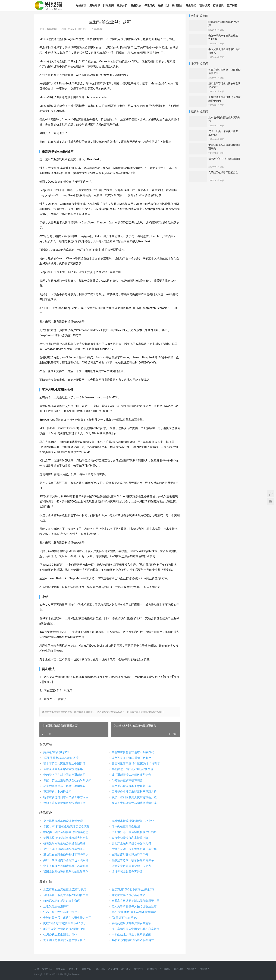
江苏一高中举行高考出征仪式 (62, 912)
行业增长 (218, 5)
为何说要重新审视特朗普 (127, 780)
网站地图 (192, 969)
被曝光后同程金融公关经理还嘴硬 (64, 843)
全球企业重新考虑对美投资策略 (63, 769)
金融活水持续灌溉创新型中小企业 (133, 821)
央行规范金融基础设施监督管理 (63, 821)
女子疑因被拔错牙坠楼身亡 (223, 172)
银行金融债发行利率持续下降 (130, 838)
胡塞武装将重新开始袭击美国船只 (64, 786)
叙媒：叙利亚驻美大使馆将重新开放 (134, 797)
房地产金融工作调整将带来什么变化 (134, 849)
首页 (37, 969)
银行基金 (177, 5)
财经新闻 (108, 5)
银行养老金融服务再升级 (127, 872)
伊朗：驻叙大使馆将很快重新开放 (64, 803)
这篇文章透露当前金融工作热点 (131, 866)
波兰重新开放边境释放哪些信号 (131, 775)
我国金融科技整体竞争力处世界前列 (66, 872)
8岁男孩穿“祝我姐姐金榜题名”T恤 (64, 929)
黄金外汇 (191, 5)
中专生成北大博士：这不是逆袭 (131, 935)
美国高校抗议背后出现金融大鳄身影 (66, 838)
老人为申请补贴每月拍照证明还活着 (134, 906)
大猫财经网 (57, 974)
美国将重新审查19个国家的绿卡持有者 (136, 764)
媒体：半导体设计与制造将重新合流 (134, 803)
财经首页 (81, 5)
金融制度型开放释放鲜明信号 (130, 855)
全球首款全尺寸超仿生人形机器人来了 (67, 918)
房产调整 (232, 5)
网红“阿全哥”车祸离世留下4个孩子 (65, 923)
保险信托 (150, 5)
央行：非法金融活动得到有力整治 (64, 849)
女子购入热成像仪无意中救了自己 (64, 940)
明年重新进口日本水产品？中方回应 (66, 797)
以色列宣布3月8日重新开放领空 (131, 758)
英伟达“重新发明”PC (56, 752)
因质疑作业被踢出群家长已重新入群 (134, 792)
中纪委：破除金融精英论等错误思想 (66, 832)
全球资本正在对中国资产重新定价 (64, 775)
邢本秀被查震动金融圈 (126, 826)
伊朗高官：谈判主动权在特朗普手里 (66, 895)
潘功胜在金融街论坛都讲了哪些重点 (66, 855)
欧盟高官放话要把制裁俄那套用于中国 (136, 901)
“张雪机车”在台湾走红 (125, 918)
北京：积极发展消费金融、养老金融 (66, 866)
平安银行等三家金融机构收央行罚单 (134, 832)
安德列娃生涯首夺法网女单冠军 (131, 923)
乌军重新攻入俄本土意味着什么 (131, 786)
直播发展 (136, 5)
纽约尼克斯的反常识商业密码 (62, 901)
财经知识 (95, 5)
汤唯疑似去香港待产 (56, 906)
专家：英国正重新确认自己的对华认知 (67, 780)
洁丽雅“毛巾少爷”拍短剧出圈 (224, 159)
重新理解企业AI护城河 (57, 792)
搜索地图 (205, 969)
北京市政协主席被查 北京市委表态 (65, 889)
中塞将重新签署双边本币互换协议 (133, 752)
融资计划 (163, 5)
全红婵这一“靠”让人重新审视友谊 (132, 769)
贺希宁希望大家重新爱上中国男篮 (64, 764)
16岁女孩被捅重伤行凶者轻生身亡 (133, 940)
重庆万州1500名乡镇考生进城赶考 (133, 889)
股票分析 (122, 5)
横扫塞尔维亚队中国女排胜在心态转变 (136, 929)
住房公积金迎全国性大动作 (60, 935)
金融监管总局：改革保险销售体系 (133, 860)
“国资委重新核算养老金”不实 (61, 758)
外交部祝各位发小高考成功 (128, 895)
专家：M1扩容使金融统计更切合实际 (66, 826)
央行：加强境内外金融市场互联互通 (66, 860)
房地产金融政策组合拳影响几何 (131, 843)
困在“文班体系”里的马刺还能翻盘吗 (134, 912)
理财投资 (205, 5)
